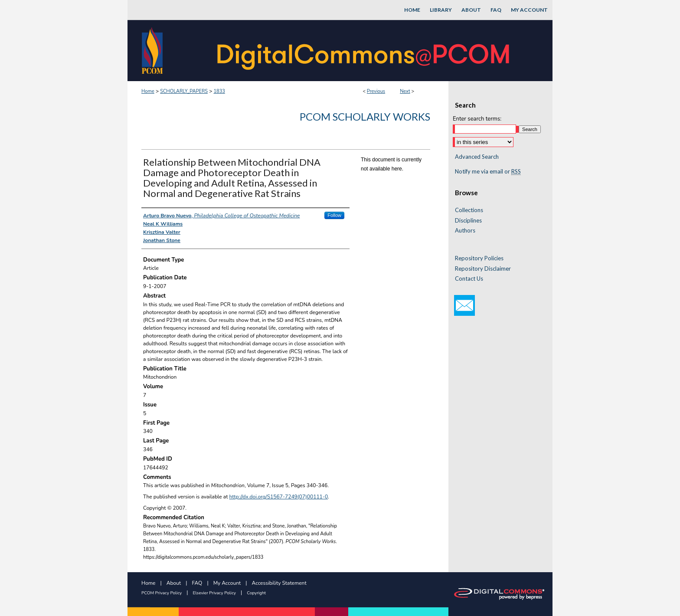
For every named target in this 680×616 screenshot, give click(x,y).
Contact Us (469, 279)
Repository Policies (479, 258)
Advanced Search (477, 157)
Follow (334, 215)
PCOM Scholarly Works (365, 116)
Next (405, 91)
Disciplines (468, 221)
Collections (469, 210)
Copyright (256, 593)
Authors (465, 231)
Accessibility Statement (279, 583)
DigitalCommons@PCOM (364, 51)
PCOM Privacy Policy (162, 593)
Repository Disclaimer (483, 269)
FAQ (197, 583)
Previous (376, 91)
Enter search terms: (477, 119)
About (174, 583)
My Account (227, 583)
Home (148, 91)
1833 (219, 91)
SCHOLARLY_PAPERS (184, 91)
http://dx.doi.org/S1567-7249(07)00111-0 (279, 497)
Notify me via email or (488, 172)
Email (464, 305)
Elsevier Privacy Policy (214, 593)
